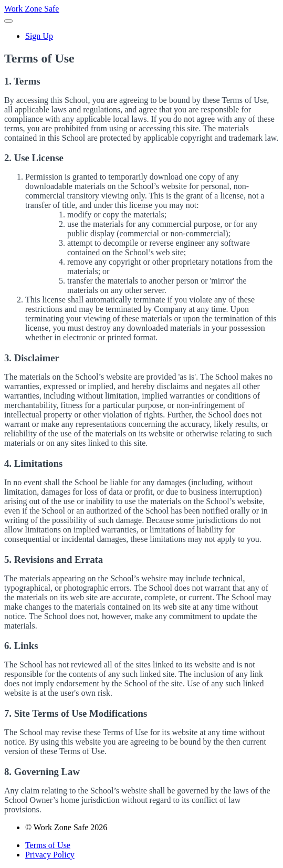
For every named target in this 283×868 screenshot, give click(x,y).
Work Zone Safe (32, 9)
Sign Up (39, 36)
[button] (8, 21)
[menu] (141, 36)
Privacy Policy (50, 855)
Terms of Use (48, 845)
